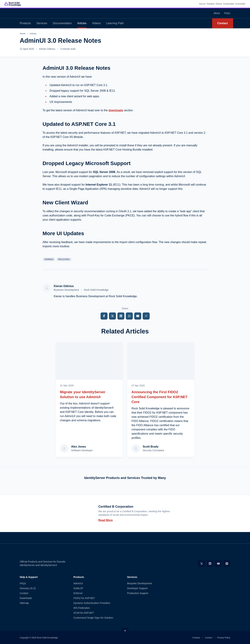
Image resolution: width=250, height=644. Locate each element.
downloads (116, 110)
